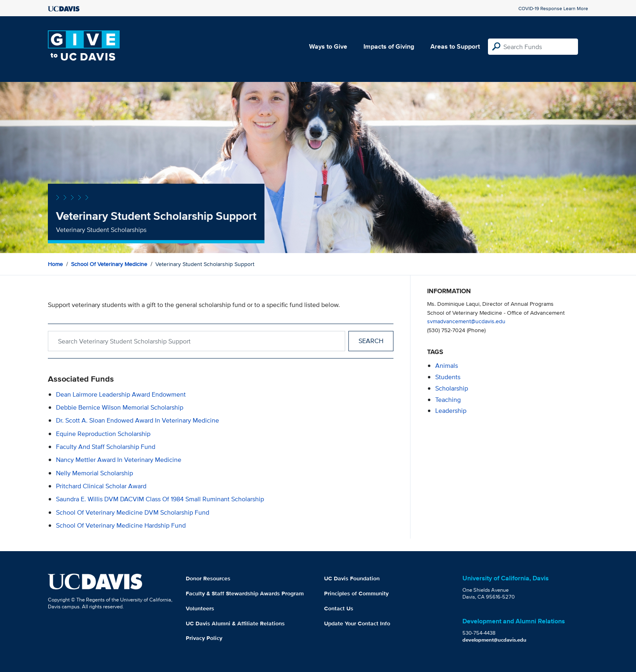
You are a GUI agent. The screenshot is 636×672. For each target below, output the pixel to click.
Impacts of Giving (389, 46)
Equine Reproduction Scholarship (103, 434)
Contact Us (339, 608)
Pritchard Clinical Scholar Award (101, 486)
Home (55, 264)
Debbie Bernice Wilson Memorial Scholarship (120, 407)
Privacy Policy (204, 638)
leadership (451, 411)
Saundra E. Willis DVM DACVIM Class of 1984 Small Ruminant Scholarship (160, 499)
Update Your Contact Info (357, 623)
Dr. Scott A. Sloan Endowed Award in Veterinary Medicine (138, 420)
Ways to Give (328, 46)
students (448, 377)
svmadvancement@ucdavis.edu (466, 321)
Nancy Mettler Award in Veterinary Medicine (119, 460)
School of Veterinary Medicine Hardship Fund (121, 525)
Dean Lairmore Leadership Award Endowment (121, 394)
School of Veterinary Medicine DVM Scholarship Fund (133, 512)
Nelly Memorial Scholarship (95, 473)
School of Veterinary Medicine (109, 264)
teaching (448, 400)
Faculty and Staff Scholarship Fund (106, 447)
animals (447, 366)
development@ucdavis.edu (494, 640)
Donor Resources (208, 578)
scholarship (452, 388)
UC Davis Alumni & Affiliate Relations (235, 623)
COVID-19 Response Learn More (553, 8)
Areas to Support (455, 46)
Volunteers (200, 608)
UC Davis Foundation (352, 578)
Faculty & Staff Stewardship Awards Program (245, 593)
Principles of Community (356, 593)
